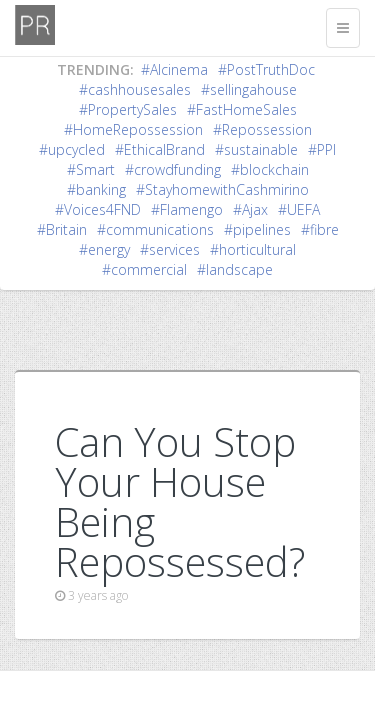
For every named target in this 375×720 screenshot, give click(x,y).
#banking (96, 189)
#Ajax (250, 209)
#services (170, 249)
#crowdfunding (173, 169)
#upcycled (72, 149)
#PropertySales (128, 109)
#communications (155, 229)
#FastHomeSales (242, 109)
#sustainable (256, 149)
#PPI (322, 149)
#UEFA (299, 209)
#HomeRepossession (133, 129)
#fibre (320, 229)
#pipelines (257, 229)
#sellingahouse (249, 89)
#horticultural (253, 249)
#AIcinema (174, 69)
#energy (104, 249)
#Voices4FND (98, 209)
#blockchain (270, 169)
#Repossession (262, 129)
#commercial (144, 269)
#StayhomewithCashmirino (222, 189)
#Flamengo (187, 209)
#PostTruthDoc (266, 69)
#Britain (62, 229)
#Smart (91, 169)
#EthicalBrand (160, 149)
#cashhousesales (135, 89)
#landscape (235, 269)
